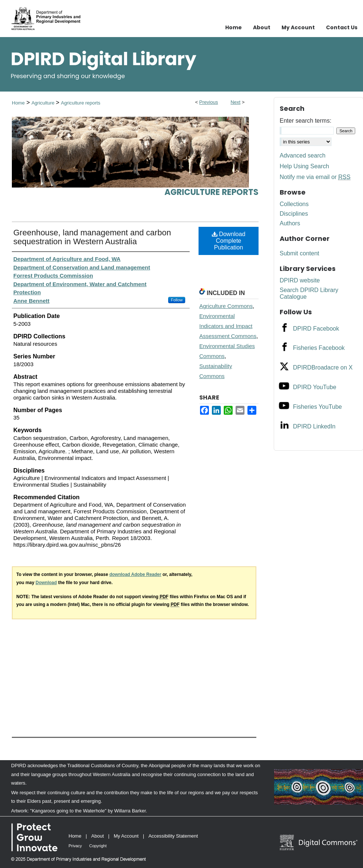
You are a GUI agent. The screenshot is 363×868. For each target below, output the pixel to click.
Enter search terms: (306, 121)
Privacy (75, 846)
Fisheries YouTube (317, 407)
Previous (209, 102)
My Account (126, 836)
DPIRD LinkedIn (314, 426)
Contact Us (342, 27)
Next (235, 102)
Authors (290, 223)
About (97, 836)
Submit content (299, 253)
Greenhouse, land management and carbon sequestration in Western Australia (92, 237)
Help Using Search (304, 166)
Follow (177, 300)
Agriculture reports (80, 103)
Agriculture (44, 103)
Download (46, 583)
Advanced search (303, 155)
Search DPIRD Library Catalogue (309, 293)
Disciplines (294, 214)
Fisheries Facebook (319, 348)
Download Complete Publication (229, 241)
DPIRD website (300, 280)
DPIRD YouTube (315, 387)
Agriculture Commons (226, 306)
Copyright (98, 846)
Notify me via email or (315, 177)
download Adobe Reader (135, 574)
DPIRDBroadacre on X (323, 367)
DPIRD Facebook (316, 329)
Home (18, 103)
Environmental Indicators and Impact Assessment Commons (228, 326)
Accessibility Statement (173, 836)
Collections (294, 204)
